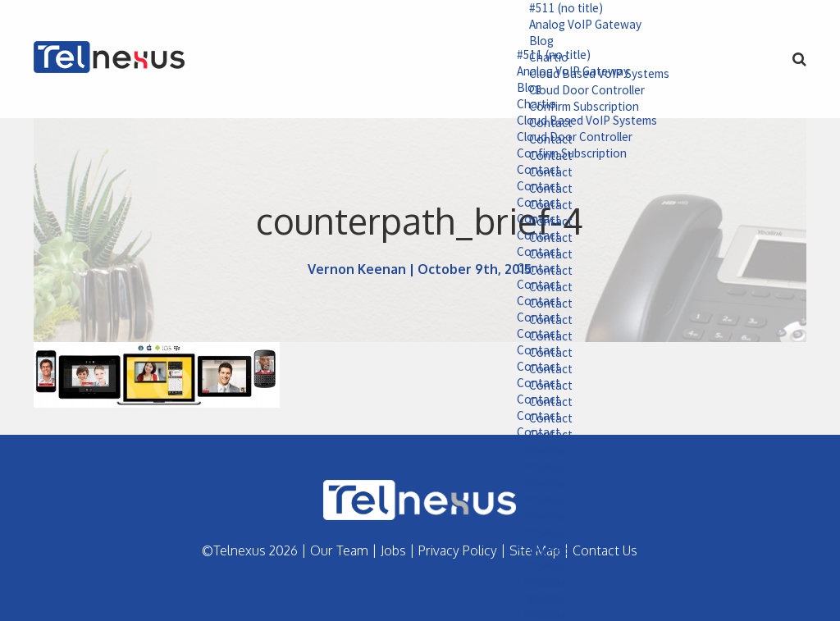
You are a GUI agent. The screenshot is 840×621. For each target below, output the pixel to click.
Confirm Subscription (552, 158)
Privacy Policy (458, 550)
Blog (518, 43)
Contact (515, 175)
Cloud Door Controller (555, 141)
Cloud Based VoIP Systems (566, 124)
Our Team (339, 550)
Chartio (514, 107)
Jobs (393, 550)
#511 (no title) (545, 8)
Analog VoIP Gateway (564, 25)
